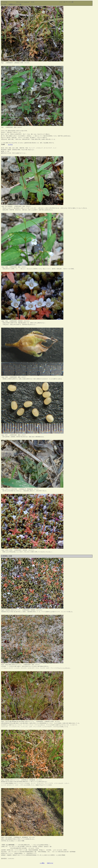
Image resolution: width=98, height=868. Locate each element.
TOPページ (50, 863)
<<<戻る (42, 863)
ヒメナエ (10, 144)
